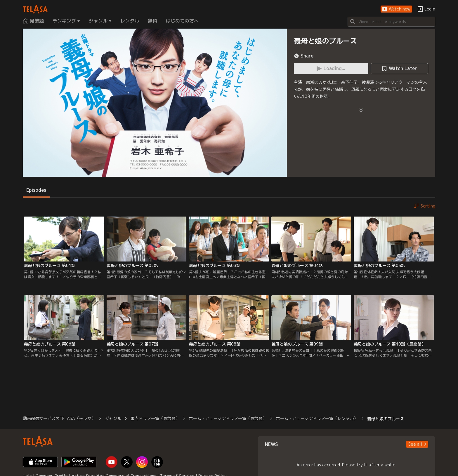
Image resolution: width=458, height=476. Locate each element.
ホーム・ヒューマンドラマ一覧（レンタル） (317, 418)
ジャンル (113, 418)
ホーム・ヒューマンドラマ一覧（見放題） (228, 418)
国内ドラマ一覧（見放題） (155, 418)
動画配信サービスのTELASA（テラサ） (59, 418)
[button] (396, 9)
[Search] (391, 22)
